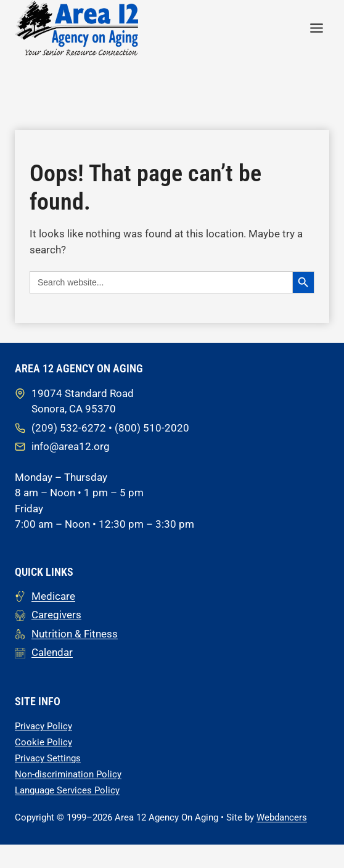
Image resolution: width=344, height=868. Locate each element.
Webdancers (282, 817)
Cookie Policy (43, 742)
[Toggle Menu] (317, 28)
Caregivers (56, 614)
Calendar (52, 652)
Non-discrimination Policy (68, 774)
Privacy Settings (48, 758)
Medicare (53, 596)
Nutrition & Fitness (75, 633)
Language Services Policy (67, 790)
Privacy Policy (43, 726)
